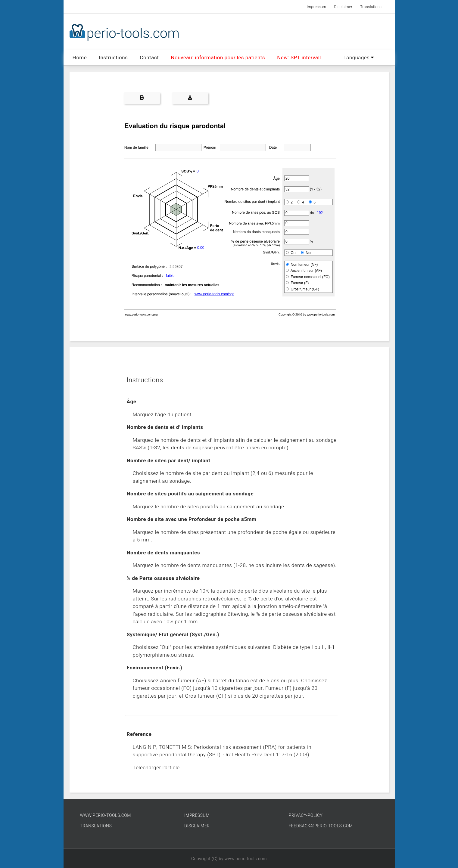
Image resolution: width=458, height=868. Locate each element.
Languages (359, 58)
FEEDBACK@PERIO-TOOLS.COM (321, 826)
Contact (149, 58)
